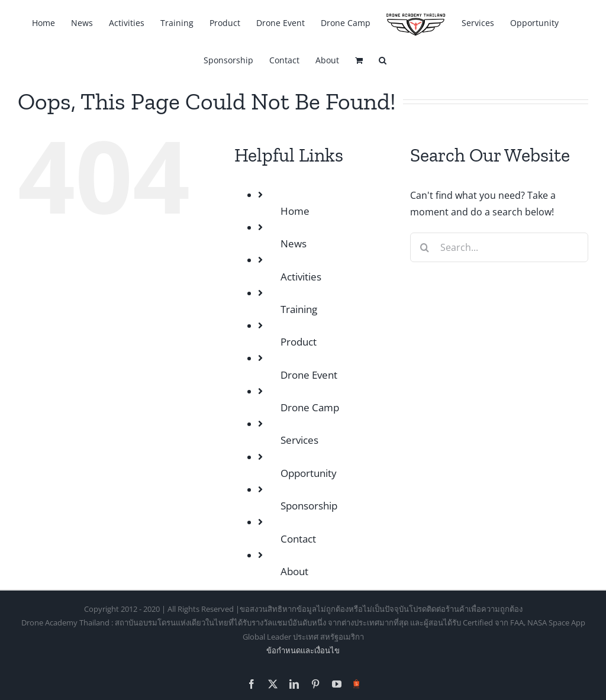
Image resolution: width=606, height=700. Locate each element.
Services (299, 440)
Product (299, 342)
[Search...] (499, 247)
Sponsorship (309, 506)
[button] (383, 59)
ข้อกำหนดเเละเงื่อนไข (303, 650)
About (294, 571)
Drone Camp (310, 407)
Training (299, 309)
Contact (298, 539)
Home (295, 211)
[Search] (425, 247)
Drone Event (309, 375)
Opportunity (309, 473)
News (294, 243)
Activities (301, 277)
